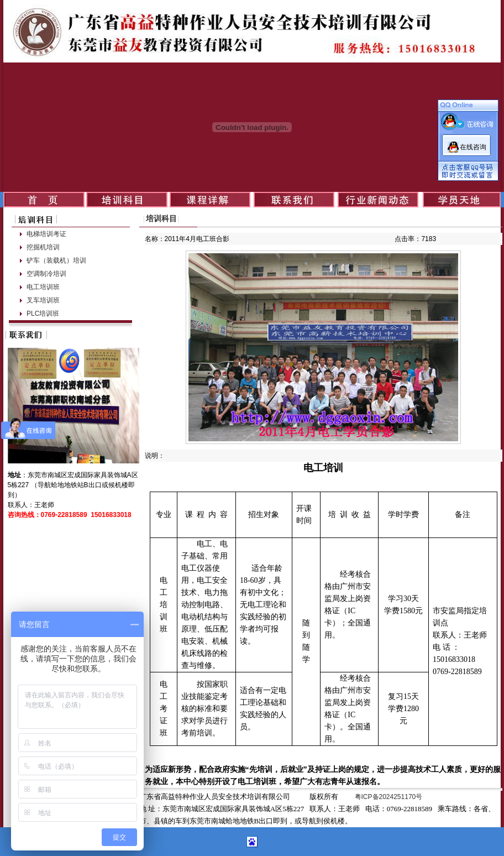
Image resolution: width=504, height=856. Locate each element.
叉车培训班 (43, 300)
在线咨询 (473, 147)
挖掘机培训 (43, 247)
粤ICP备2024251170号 (389, 797)
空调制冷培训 (46, 274)
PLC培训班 (43, 314)
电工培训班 (43, 287)
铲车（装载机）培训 (56, 260)
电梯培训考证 (46, 234)
